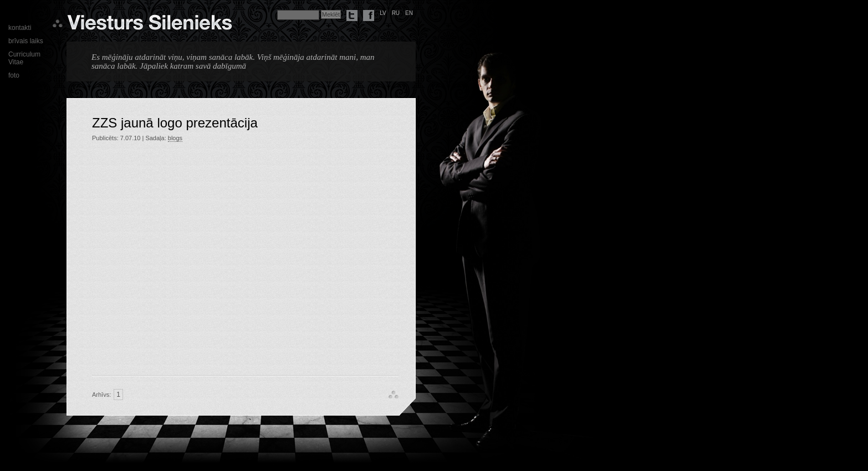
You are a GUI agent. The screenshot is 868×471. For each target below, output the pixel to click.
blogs (175, 138)
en (409, 13)
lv (383, 13)
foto (14, 75)
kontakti (20, 28)
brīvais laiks (26, 41)
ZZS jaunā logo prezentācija (175, 123)
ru (396, 13)
